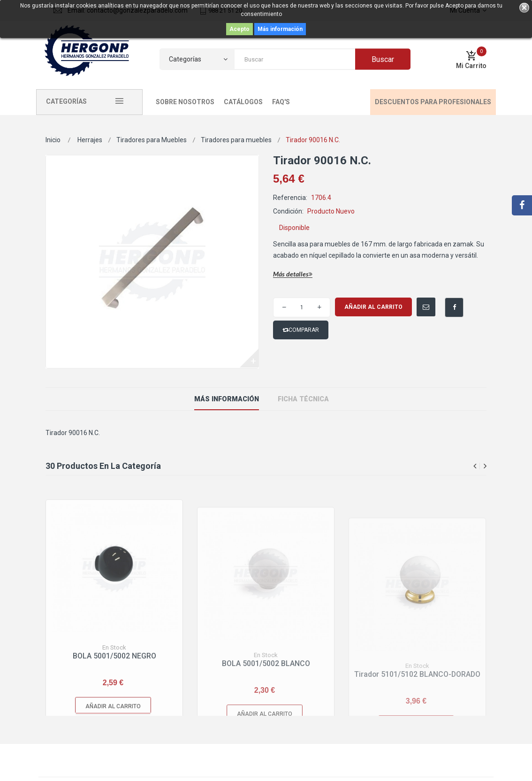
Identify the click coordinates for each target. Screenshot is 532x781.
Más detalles (293, 274)
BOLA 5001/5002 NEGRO (114, 701)
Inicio (53, 140)
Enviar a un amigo (419, 302)
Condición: (288, 211)
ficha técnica (302, 399)
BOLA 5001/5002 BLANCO (266, 709)
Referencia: (290, 198)
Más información (280, 29)
